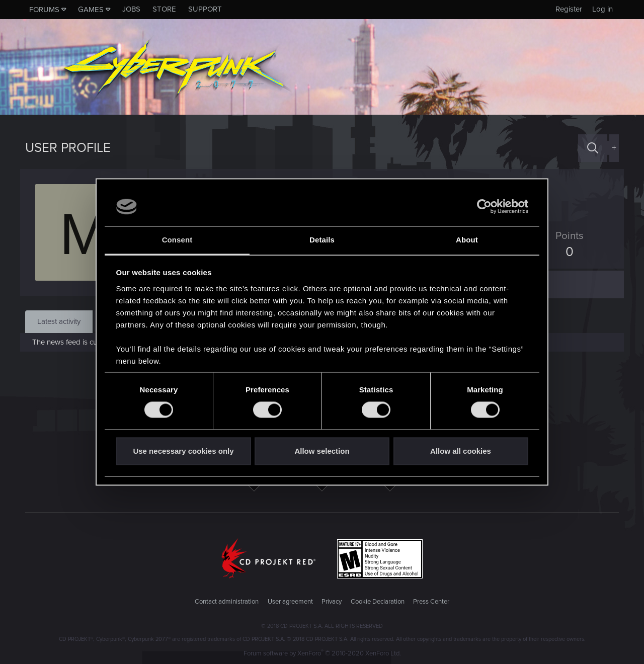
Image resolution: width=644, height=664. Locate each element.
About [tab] (467, 240)
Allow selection (322, 451)
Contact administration (227, 602)
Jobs (131, 9)
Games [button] (91, 10)
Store (164, 9)
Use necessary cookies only (183, 451)
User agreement (290, 602)
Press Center (431, 602)
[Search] (593, 148)
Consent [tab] (177, 240)
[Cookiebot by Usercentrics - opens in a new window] (484, 207)
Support (205, 9)
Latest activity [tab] (59, 321)
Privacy (332, 602)
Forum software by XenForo (322, 653)
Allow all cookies (461, 451)
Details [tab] (322, 240)
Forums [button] (44, 10)
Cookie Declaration (378, 602)
